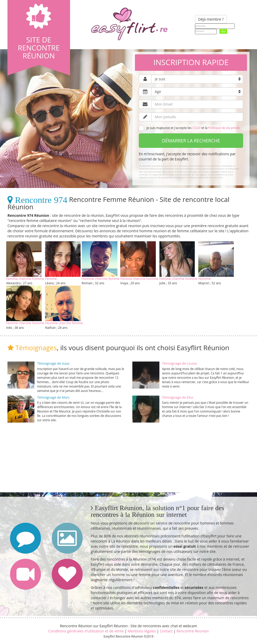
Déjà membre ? (211, 19)
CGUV (196, 128)
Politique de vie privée (224, 128)
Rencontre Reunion (192, 631)
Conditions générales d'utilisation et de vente (86, 631)
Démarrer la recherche (191, 141)
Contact (166, 631)
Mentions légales (142, 631)
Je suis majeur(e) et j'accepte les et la (189, 128)
